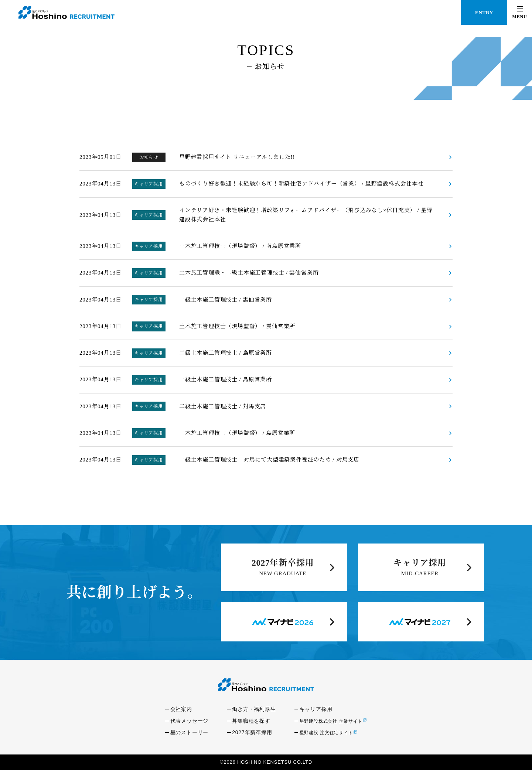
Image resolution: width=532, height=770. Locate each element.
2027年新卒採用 (283, 563)
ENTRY (484, 12)
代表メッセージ (190, 721)
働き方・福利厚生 (254, 709)
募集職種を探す (251, 721)
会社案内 (181, 709)
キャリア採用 (420, 563)
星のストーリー (190, 732)
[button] (520, 12)
